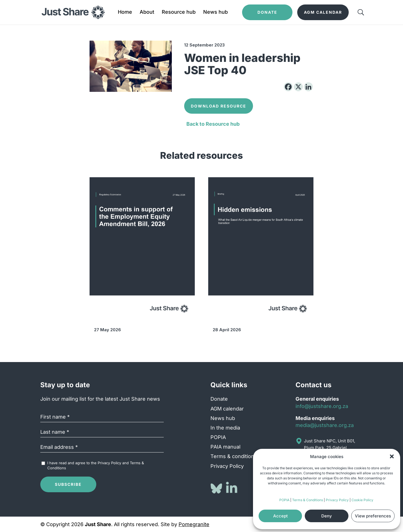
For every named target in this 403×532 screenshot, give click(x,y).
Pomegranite (194, 524)
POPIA (284, 500)
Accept (280, 516)
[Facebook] (288, 87)
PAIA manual (225, 447)
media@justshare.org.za (325, 425)
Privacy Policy (337, 500)
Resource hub (179, 12)
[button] (392, 456)
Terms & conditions (234, 456)
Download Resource (219, 106)
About (147, 12)
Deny (327, 516)
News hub (215, 12)
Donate (219, 399)
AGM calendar (227, 409)
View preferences (373, 516)
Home (125, 12)
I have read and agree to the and (96, 465)
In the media (225, 428)
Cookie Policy (362, 500)
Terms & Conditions (308, 500)
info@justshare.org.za (322, 406)
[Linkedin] (308, 87)
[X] (298, 87)
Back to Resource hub (213, 124)
